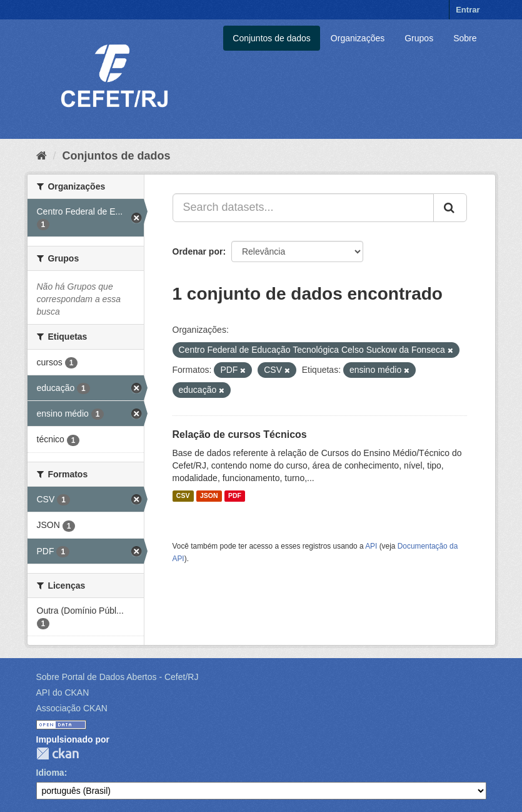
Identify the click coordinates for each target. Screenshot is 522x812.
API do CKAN (63, 693)
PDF (235, 496)
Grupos (419, 38)
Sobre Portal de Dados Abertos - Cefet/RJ (118, 677)
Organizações (358, 38)
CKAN (58, 754)
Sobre (465, 38)
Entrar (468, 10)
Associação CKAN (72, 708)
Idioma (50, 773)
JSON (209, 496)
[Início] (42, 156)
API (371, 546)
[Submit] (450, 208)
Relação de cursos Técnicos (240, 434)
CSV (183, 496)
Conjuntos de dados (272, 38)
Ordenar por (198, 251)
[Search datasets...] (303, 208)
